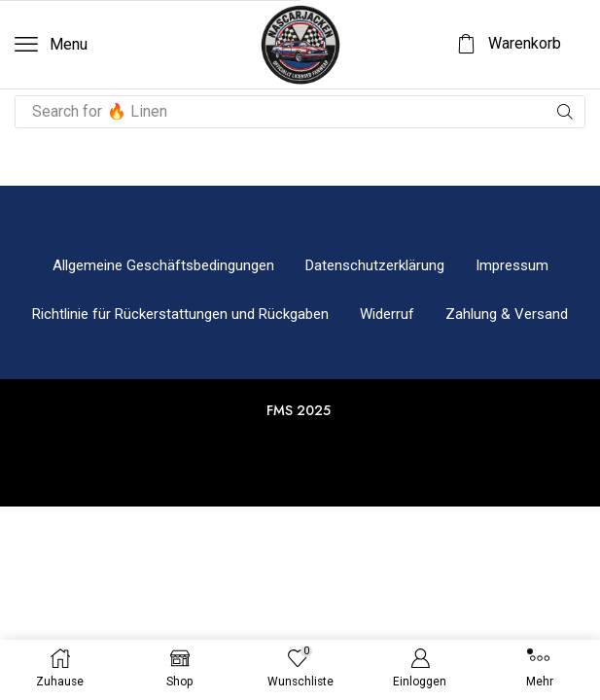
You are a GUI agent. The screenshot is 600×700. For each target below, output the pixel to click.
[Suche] (565, 112)
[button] (51, 45)
